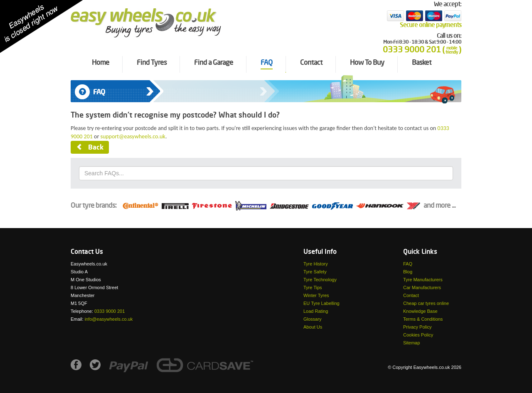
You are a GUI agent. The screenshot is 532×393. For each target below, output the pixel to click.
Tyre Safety (315, 272)
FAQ (408, 264)
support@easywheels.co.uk (133, 136)
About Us (313, 327)
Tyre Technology (320, 280)
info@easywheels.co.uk (109, 319)
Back (90, 148)
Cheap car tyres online (426, 303)
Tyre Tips (313, 287)
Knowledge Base (420, 311)
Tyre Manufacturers (423, 280)
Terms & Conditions (423, 319)
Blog (408, 272)
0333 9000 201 (110, 311)
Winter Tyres (316, 295)
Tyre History (316, 264)
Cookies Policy (418, 335)
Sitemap (411, 343)
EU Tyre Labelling (321, 303)
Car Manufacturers (422, 287)
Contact (411, 295)
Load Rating (316, 311)
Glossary (312, 319)
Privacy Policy (417, 327)
